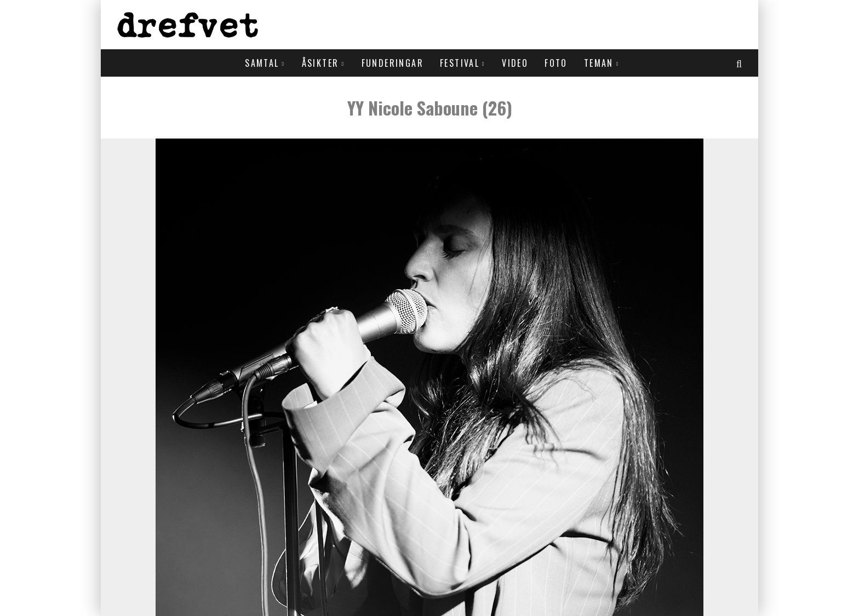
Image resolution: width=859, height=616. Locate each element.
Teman (599, 63)
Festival (460, 63)
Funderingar (393, 63)
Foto (556, 63)
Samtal (262, 63)
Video (515, 63)
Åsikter (320, 63)
